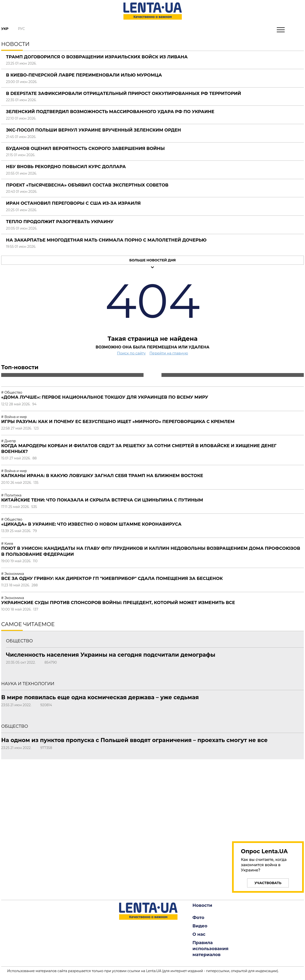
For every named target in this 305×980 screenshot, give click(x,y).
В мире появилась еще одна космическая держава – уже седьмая (100, 697)
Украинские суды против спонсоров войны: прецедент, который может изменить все (118, 603)
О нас (199, 934)
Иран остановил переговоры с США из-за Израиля (73, 203)
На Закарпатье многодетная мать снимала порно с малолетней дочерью (106, 240)
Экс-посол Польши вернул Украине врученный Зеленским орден (94, 130)
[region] (268, 798)
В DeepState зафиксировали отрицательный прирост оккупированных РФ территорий (124, 94)
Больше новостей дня (152, 260)
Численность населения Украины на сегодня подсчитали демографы (111, 655)
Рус (21, 29)
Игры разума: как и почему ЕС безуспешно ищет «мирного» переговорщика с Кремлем (118, 422)
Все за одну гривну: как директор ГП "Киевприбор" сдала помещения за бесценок (112, 578)
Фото (199, 918)
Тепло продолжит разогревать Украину (60, 222)
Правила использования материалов (211, 949)
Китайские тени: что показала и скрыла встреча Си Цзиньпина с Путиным (102, 500)
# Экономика (13, 574)
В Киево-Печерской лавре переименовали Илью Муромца (84, 75)
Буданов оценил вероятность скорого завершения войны (85, 149)
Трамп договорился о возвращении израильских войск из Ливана (97, 57)
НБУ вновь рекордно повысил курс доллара (66, 167)
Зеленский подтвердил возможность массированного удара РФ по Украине (110, 112)
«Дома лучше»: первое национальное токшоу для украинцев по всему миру (105, 397)
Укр (5, 29)
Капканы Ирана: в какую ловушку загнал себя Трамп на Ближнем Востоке (102, 476)
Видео (200, 926)
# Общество (12, 392)
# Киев (7, 544)
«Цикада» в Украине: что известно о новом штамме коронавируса (91, 524)
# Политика (11, 495)
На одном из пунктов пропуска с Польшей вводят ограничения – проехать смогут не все (134, 740)
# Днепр (9, 441)
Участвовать (268, 883)
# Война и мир (14, 417)
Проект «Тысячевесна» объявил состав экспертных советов (87, 185)
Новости (202, 905)
